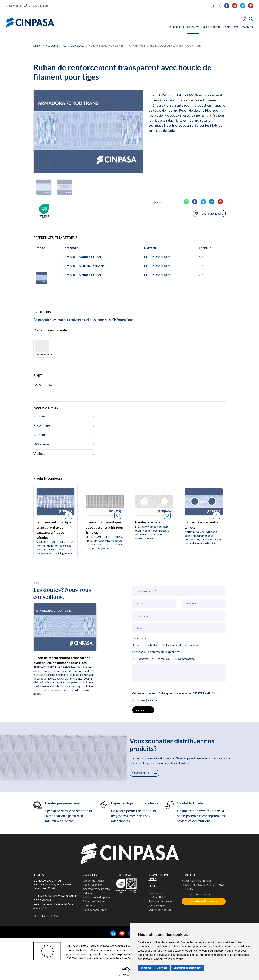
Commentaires (187, 659)
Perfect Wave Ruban (95, 910)
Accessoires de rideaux (96, 889)
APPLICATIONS (211, 27)
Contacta (13, 6)
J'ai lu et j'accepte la (148, 700)
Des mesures (163, 659)
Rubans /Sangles (93, 885)
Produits (52, 46)
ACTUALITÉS (231, 27)
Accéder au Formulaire (204, 901)
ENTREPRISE (177, 27)
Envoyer (143, 710)
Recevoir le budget (148, 645)
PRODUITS (193, 27)
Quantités (142, 659)
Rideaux (88, 893)
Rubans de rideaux (94, 880)
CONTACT (247, 27)
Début (38, 46)
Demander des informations (183, 645)
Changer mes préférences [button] (188, 968)
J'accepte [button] (146, 968)
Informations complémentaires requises (156, 652)
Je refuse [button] (162, 968)
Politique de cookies (161, 901)
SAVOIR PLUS (144, 773)
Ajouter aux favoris (209, 213)
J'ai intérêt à (139, 638)
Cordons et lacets (93, 905)
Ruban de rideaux (73, 46)
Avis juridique (157, 905)
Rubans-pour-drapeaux (97, 897)
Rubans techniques (94, 901)
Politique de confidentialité (157, 895)
